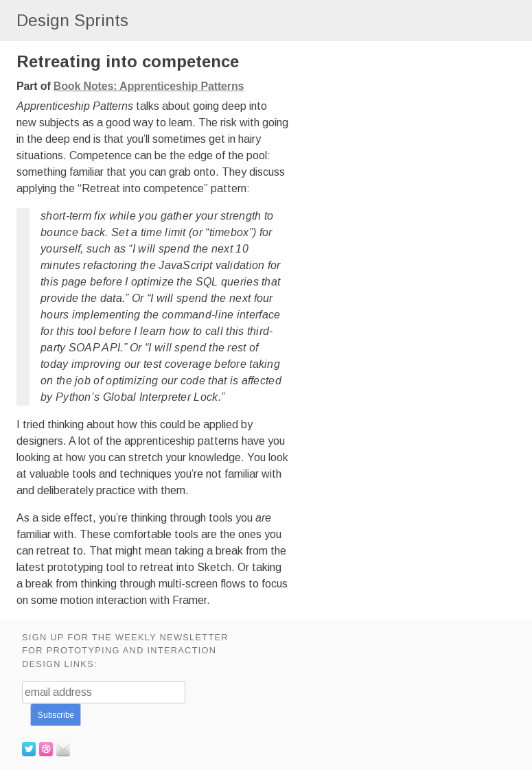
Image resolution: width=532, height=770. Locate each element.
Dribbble (46, 749)
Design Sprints (72, 20)
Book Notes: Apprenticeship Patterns (149, 86)
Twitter (29, 749)
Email (63, 749)
